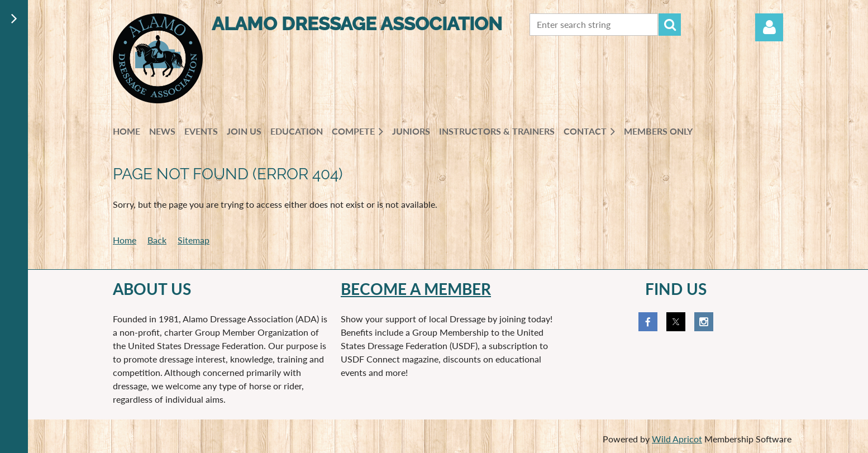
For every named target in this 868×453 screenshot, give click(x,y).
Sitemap (194, 240)
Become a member (416, 289)
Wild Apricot (677, 439)
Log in (769, 27)
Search (670, 25)
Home (125, 240)
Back (157, 240)
